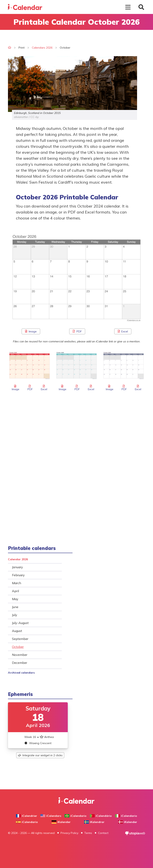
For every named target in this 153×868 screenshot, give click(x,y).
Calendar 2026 (18, 559)
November (20, 655)
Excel (123, 331)
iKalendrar (94, 822)
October (18, 647)
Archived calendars (21, 673)
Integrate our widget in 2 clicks (40, 755)
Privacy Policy (69, 833)
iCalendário (101, 816)
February (18, 575)
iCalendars (51, 816)
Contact (103, 833)
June (15, 607)
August (17, 631)
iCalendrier (26, 816)
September (20, 639)
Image (31, 331)
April (15, 591)
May (15, 599)
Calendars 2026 (42, 48)
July (15, 615)
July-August (20, 623)
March (17, 583)
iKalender (61, 822)
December (20, 663)
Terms (88, 833)
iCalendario (76, 816)
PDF (77, 331)
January (17, 567)
